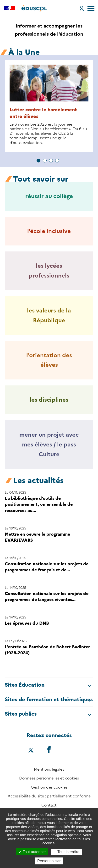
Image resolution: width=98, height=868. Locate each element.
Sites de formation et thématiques (49, 699)
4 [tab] (57, 161)
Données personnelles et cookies (49, 778)
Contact (49, 805)
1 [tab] (38, 161)
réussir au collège (49, 196)
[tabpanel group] (49, 106)
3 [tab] (51, 161)
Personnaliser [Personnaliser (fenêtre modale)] (49, 861)
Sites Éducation (25, 685)
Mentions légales (49, 769)
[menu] (91, 8)
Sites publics (21, 714)
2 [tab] (45, 161)
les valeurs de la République (49, 315)
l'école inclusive (49, 231)
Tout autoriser (32, 852)
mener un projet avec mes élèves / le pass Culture (49, 444)
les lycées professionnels (49, 271)
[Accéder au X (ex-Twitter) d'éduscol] (31, 751)
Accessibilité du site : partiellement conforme (49, 796)
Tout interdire (66, 852)
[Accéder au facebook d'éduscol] (49, 749)
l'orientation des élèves (49, 360)
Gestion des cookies (49, 787)
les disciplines (49, 400)
